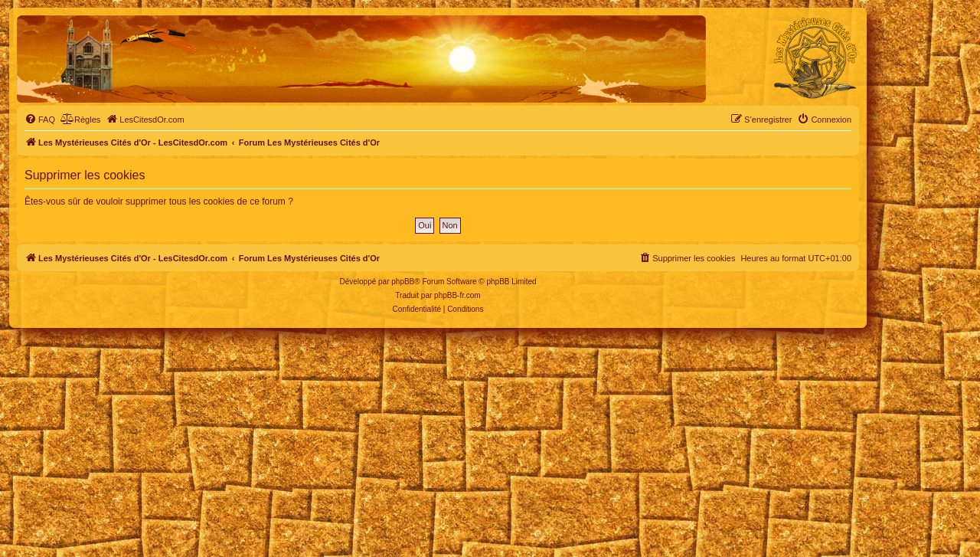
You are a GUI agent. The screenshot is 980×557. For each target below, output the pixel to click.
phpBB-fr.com (457, 295)
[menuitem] (40, 120)
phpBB (403, 282)
